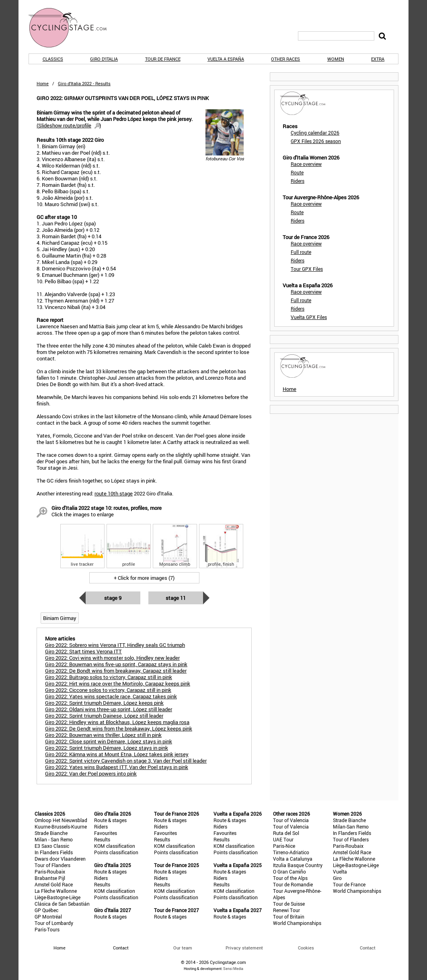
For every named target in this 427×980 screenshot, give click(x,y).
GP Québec (46, 910)
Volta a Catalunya (293, 859)
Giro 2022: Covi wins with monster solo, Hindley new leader (112, 658)
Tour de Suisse (289, 904)
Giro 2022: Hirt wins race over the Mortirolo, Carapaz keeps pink (118, 683)
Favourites (106, 833)
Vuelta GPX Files (309, 317)
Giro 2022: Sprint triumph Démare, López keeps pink (104, 703)
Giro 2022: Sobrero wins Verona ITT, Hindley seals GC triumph (115, 645)
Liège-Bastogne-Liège (57, 897)
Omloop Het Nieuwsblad (61, 820)
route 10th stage (114, 493)
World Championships (297, 923)
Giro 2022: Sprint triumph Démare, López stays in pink (107, 748)
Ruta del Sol (286, 833)
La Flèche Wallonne (56, 891)
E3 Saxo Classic (52, 846)
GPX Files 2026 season (316, 141)
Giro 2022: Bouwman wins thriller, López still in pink (103, 735)
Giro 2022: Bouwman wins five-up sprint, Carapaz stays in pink (116, 664)
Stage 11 (176, 598)
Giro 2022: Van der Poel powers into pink (91, 773)
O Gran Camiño (289, 872)
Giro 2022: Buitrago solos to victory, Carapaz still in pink (109, 677)
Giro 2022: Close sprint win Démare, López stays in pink (109, 741)
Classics (53, 59)
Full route (301, 252)
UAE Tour (283, 839)
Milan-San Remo (351, 827)
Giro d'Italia (104, 59)
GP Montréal (48, 917)
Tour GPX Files (307, 269)
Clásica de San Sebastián (62, 904)
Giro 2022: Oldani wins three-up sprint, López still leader (109, 709)
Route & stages (110, 820)
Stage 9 (113, 598)
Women (336, 59)
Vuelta (340, 872)
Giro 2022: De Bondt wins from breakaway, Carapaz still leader (116, 671)
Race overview (306, 164)
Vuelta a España (226, 59)
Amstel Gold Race (54, 884)
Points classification (116, 852)
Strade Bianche (51, 833)
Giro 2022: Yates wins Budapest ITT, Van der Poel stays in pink (117, 767)
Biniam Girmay (60, 618)
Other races (285, 59)
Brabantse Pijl (50, 878)
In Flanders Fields (54, 852)
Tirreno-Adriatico (291, 852)
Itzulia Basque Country (298, 865)
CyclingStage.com (73, 28)
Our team (183, 948)
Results (102, 839)
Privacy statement (244, 948)
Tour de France (163, 59)
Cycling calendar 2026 (315, 133)
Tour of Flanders (52, 865)
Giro (337, 878)
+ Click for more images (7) (144, 578)
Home (43, 83)
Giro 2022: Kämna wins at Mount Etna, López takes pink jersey (117, 754)
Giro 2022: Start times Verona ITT (83, 651)
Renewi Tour (286, 910)
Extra (378, 59)
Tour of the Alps (290, 878)
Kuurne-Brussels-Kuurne (61, 827)
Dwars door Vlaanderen (60, 859)
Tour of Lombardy (54, 923)
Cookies (306, 948)
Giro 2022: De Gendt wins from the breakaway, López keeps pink (119, 728)
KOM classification (115, 846)
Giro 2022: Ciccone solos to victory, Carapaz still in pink (108, 690)
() (69, 125)
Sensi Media (233, 969)
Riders (298, 181)
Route (297, 172)
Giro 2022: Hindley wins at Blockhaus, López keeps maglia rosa (117, 722)
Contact (368, 948)
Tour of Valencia (291, 820)
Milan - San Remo (54, 839)
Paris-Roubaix (50, 872)
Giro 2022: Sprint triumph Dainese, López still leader (104, 716)
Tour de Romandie (293, 884)
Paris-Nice (284, 846)
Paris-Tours (47, 929)
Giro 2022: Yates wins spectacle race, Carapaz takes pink (111, 696)
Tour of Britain (289, 917)
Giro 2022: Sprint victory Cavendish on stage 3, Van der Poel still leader (126, 761)
